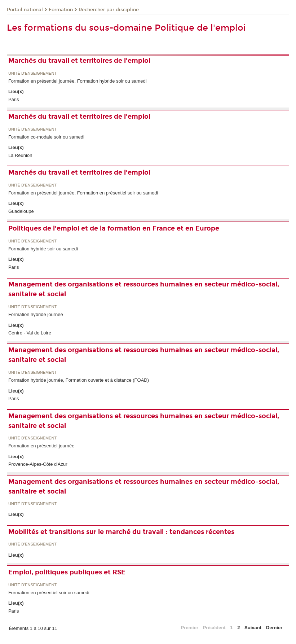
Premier (190, 628)
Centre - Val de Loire (30, 333)
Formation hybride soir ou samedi (43, 249)
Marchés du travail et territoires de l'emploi (79, 61)
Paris (14, 99)
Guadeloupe (21, 211)
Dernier (274, 628)
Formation (61, 10)
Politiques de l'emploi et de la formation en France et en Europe (114, 228)
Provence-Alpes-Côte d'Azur (38, 464)
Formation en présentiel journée (41, 446)
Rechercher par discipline (109, 10)
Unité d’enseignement (32, 73)
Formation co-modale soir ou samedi (46, 137)
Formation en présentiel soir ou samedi (49, 593)
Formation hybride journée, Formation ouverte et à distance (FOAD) (79, 380)
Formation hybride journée (36, 314)
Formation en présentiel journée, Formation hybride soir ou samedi (78, 81)
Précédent (214, 628)
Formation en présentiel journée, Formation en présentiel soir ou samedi (83, 193)
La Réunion (20, 155)
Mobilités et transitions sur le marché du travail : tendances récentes (121, 532)
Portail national (25, 10)
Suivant (253, 628)
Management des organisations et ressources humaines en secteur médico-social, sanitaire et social (144, 289)
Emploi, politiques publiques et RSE (67, 572)
